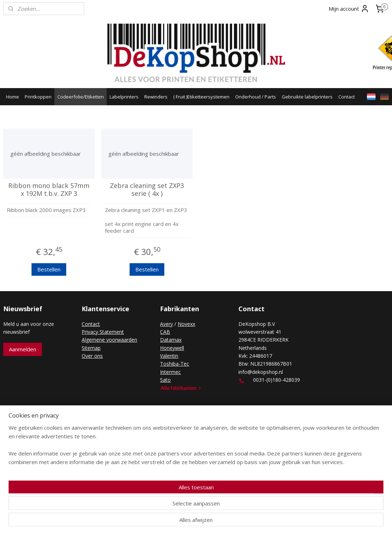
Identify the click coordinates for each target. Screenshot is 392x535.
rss (184, 418)
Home (13, 97)
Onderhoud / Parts (256, 97)
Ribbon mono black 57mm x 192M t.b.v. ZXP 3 (49, 190)
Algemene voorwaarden (109, 340)
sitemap (169, 418)
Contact (347, 97)
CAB (165, 332)
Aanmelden (23, 349)
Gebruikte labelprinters (307, 97)
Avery (166, 324)
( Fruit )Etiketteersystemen (201, 97)
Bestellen (49, 269)
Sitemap (91, 348)
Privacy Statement (103, 332)
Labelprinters (124, 97)
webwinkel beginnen (212, 418)
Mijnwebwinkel (274, 418)
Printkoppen (38, 97)
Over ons (92, 356)
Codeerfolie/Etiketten (81, 97)
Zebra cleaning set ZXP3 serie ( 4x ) (147, 190)
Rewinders (156, 97)
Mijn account (349, 9)
